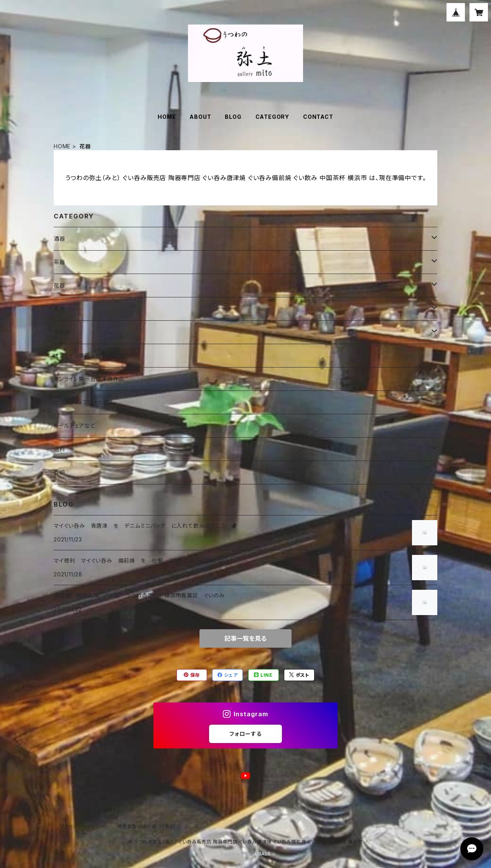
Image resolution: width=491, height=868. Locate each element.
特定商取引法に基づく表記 (146, 826)
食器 (59, 309)
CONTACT (318, 117)
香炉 (59, 472)
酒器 (59, 239)
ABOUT (200, 117)
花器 (59, 285)
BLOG (233, 117)
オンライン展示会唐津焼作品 (89, 379)
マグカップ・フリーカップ (83, 402)
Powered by (245, 854)
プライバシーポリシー (82, 826)
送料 (59, 449)
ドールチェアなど (74, 426)
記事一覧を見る (245, 638)
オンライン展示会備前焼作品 (89, 355)
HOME (167, 117)
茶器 (59, 262)
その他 (62, 332)
